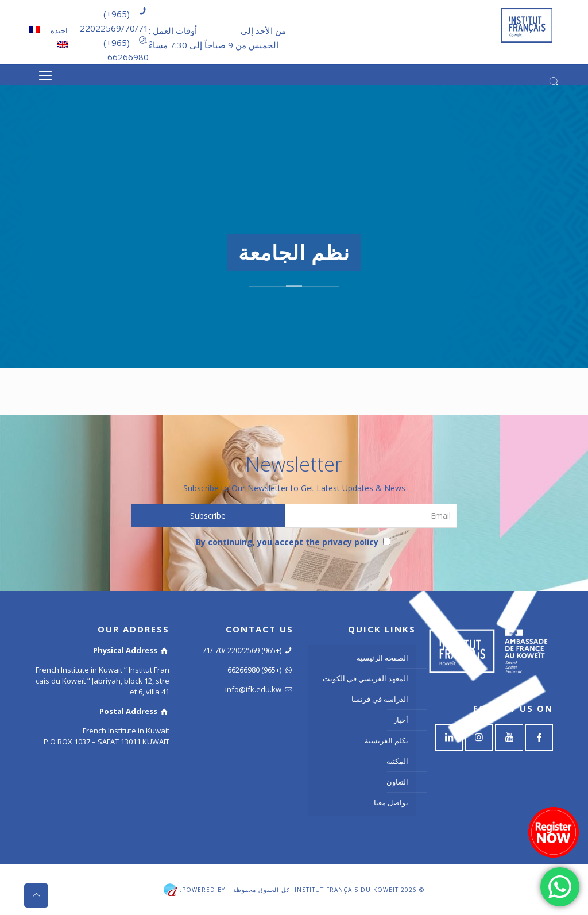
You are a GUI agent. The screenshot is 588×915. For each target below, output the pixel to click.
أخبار (401, 720)
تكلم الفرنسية (386, 740)
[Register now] (554, 832)
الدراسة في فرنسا (380, 699)
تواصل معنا (391, 802)
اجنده (58, 30)
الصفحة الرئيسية (382, 658)
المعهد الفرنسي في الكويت (365, 678)
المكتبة (397, 761)
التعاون (397, 782)
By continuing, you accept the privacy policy (293, 542)
